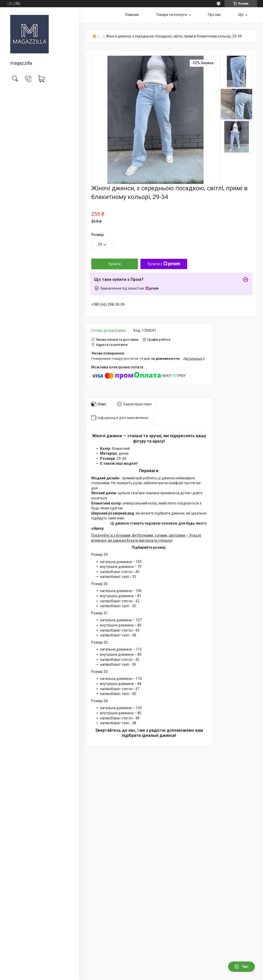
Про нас (214, 15)
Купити (115, 264)
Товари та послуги (171, 15)
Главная (132, 15)
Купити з (164, 264)
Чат (241, 967)
